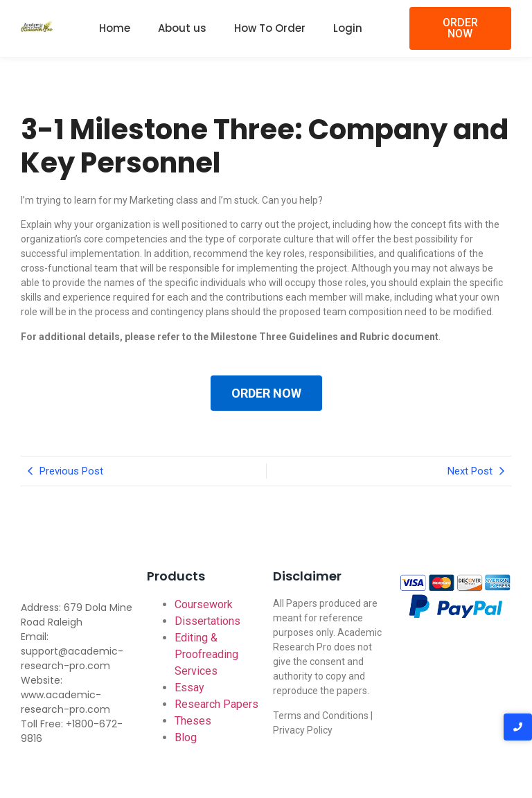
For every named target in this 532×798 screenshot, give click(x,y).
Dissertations (207, 621)
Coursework (204, 604)
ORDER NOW (266, 393)
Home (115, 28)
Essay (189, 688)
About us (182, 28)
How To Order (270, 28)
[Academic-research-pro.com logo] (37, 26)
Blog (186, 737)
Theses (193, 721)
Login (348, 28)
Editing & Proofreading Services (206, 654)
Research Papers (216, 704)
